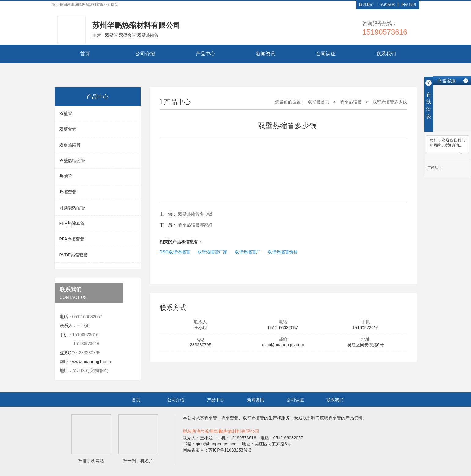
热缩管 (66, 176)
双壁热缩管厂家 (212, 252)
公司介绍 (145, 54)
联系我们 (366, 5)
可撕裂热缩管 (72, 208)
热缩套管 (68, 192)
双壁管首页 (318, 102)
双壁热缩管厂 (248, 252)
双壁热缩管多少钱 (390, 102)
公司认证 (326, 54)
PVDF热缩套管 (74, 255)
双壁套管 (68, 129)
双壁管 (66, 113)
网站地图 (409, 5)
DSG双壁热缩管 (175, 252)
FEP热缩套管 (72, 223)
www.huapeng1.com (92, 362)
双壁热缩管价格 (283, 252)
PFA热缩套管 (72, 239)
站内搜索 (388, 5)
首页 (85, 54)
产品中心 (205, 54)
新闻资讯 (266, 54)
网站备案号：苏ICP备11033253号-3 (217, 450)
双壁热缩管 (70, 145)
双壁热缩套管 (72, 161)
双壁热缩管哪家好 (195, 225)
